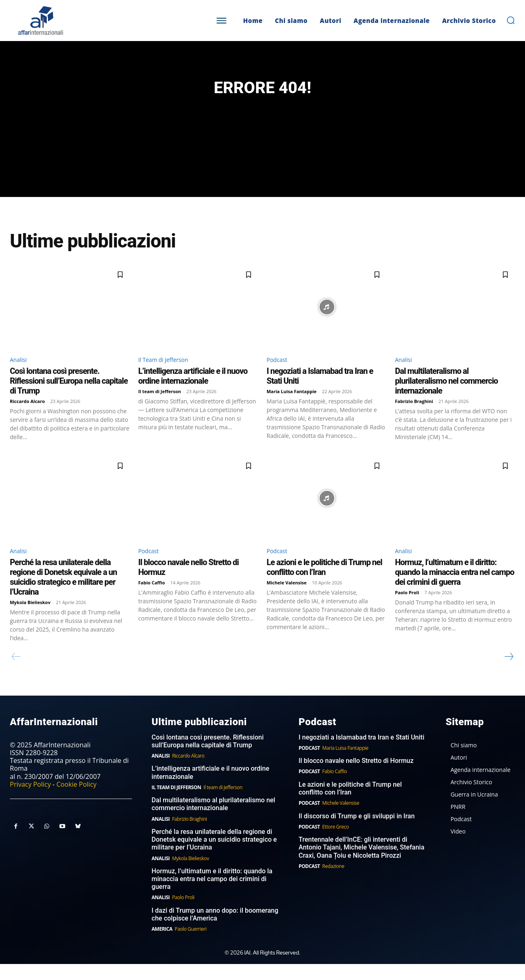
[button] (511, 20)
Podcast (279, 373)
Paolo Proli (407, 608)
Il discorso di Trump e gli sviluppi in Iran (357, 832)
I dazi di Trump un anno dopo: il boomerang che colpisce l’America (215, 930)
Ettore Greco (336, 842)
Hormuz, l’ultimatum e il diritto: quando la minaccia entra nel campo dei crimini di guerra (455, 588)
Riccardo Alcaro (27, 416)
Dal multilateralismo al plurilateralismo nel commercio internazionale (446, 395)
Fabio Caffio (152, 598)
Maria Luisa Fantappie (292, 406)
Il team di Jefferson (160, 406)
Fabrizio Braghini (414, 416)
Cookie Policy (76, 800)
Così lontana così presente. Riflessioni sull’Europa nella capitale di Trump (69, 395)
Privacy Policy (30, 800)
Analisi (20, 373)
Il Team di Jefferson (168, 373)
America (162, 945)
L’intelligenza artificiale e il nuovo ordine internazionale (193, 390)
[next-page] (509, 672)
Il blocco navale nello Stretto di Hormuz (356, 777)
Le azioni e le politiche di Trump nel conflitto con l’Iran (324, 583)
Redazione (333, 882)
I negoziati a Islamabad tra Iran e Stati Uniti (362, 753)
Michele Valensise (287, 598)
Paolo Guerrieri (191, 945)
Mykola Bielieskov (30, 618)
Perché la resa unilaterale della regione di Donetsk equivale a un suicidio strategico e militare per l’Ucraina (63, 593)
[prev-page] (16, 672)
